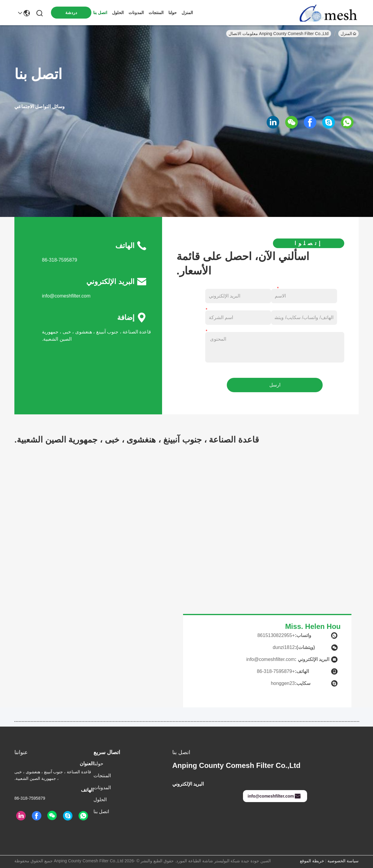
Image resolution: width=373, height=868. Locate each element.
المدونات (136, 13)
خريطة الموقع (312, 861)
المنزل (187, 13)
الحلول (118, 13)
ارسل (275, 385)
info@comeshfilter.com (66, 296)
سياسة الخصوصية (343, 861)
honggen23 (283, 683)
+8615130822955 (276, 635)
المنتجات (156, 13)
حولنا (173, 13)
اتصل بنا (100, 13)
